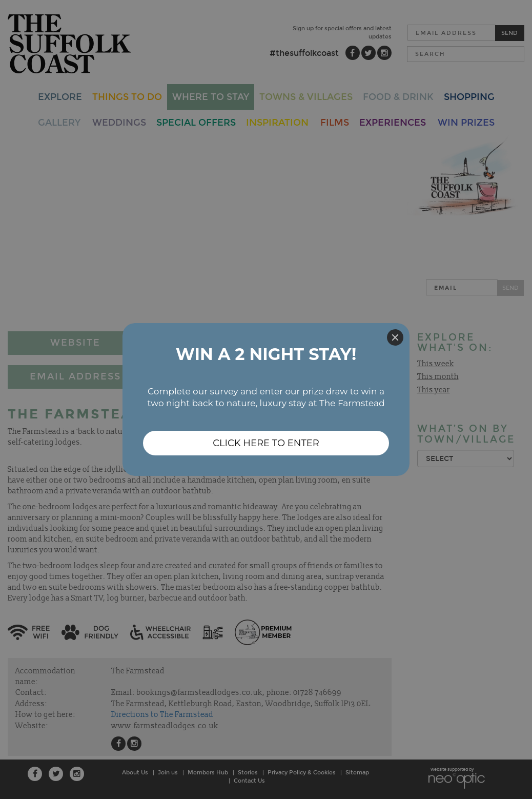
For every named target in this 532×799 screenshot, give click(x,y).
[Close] (395, 337)
